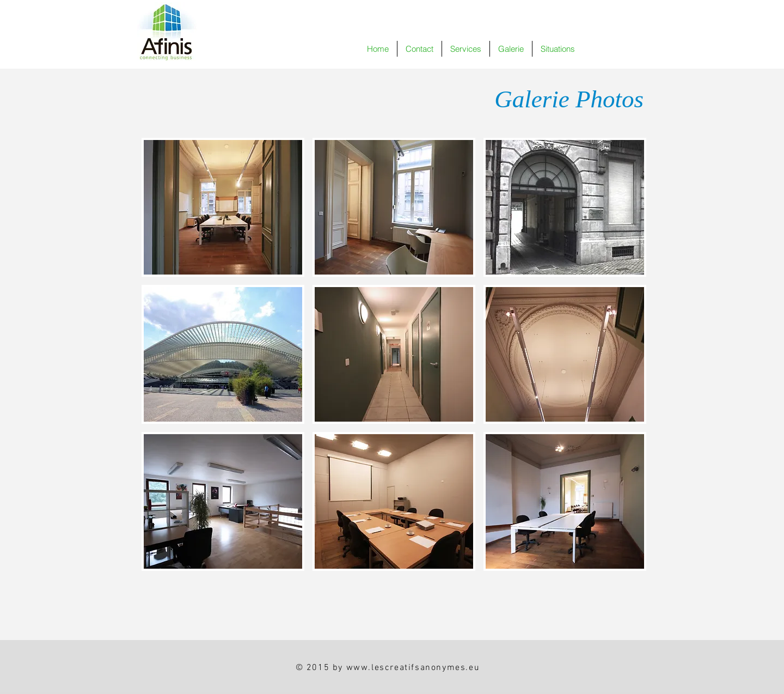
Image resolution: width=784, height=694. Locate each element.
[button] (511, 49)
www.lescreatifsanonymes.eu (413, 668)
